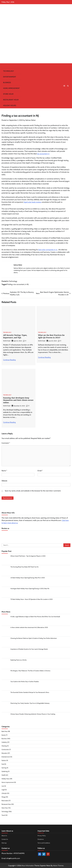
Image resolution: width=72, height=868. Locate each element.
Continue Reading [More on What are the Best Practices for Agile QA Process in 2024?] (44, 357)
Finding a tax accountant (16, 284)
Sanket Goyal (7, 341)
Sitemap (4, 843)
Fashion (4, 760)
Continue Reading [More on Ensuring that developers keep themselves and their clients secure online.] (9, 422)
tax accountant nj (43, 154)
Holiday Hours (10, 105)
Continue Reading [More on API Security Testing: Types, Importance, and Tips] (9, 360)
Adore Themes (58, 865)
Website (4, 480)
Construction (5, 749)
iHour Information (28, 865)
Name (4, 470)
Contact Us (5, 839)
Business (7, 83)
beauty (4, 735)
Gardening (5, 771)
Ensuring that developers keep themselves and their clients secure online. (18, 400)
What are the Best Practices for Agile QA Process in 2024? (51, 336)
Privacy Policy (42, 835)
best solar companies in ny (48, 250)
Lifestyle (4, 793)
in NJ (27, 284)
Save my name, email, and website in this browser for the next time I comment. (33, 490)
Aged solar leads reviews (32, 202)
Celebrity (4, 742)
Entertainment (10, 77)
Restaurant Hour (11, 100)
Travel (3, 815)
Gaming (4, 767)
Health (3, 775)
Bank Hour (5, 731)
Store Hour (8, 94)
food (3, 764)
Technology (8, 71)
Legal (3, 789)
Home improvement (11, 88)
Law (3, 786)
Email (40, 470)
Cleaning (4, 746)
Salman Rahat (30, 120)
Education (4, 753)
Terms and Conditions (44, 843)
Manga (4, 796)
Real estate (5, 800)
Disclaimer (41, 839)
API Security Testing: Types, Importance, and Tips (15, 336)
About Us (4, 835)
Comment (6, 443)
